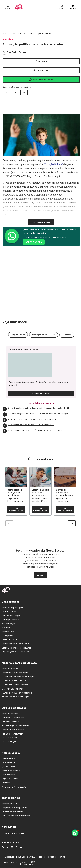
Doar (40, 575)
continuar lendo (41, 222)
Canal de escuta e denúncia (16, 816)
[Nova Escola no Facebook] (3, 847)
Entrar (73, 7)
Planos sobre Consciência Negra (18, 677)
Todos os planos (10, 669)
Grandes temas (9, 612)
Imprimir (41, 61)
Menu (8, 7)
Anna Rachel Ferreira (16, 52)
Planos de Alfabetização (14, 681)
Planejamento (9, 636)
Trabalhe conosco (11, 771)
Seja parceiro (8, 775)
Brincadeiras (8, 632)
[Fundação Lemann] (28, 863)
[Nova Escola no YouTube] (21, 847)
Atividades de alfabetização (15, 697)
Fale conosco (8, 763)
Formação (67, 335)
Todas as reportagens (12, 608)
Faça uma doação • (11, 779)
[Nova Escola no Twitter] (7, 847)
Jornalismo (17, 33)
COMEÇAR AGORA (41, 393)
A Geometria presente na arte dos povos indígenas (28, 426)
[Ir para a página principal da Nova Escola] (19, 7)
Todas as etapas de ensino (39, 33)
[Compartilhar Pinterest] (24, 92)
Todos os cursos (10, 714)
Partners (6, 783)
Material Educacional (12, 689)
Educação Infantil (11, 620)
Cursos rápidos (9, 738)
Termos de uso (9, 804)
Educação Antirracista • (14, 718)
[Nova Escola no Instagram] (12, 847)
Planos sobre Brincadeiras (15, 685)
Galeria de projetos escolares (16, 648)
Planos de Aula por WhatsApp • (18, 693)
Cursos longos (9, 742)
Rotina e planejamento (13, 734)
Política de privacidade (13, 812)
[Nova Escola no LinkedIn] (17, 847)
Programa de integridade (14, 808)
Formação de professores (44, 335)
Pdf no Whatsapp (41, 80)
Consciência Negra (11, 616)
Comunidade (8, 759)
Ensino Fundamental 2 (13, 730)
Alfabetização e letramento (15, 726)
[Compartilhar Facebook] (15, 92)
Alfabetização (9, 624)
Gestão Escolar (9, 640)
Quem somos (8, 767)
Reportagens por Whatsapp (15, 652)
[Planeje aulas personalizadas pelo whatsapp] (75, 833)
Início (5, 33)
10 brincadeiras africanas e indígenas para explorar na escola (33, 431)
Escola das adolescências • (15, 644)
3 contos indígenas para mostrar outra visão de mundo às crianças (35, 414)
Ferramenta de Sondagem (15, 673)
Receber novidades (14, 833)
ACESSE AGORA (34, 242)
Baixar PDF (41, 70)
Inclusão (6, 628)
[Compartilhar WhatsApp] (6, 92)
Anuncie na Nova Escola (14, 787)
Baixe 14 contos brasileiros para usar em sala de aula (29, 420)
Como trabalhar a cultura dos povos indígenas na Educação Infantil (36, 409)
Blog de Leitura (18, 335)
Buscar (62, 7)
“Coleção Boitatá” (53, 164)
